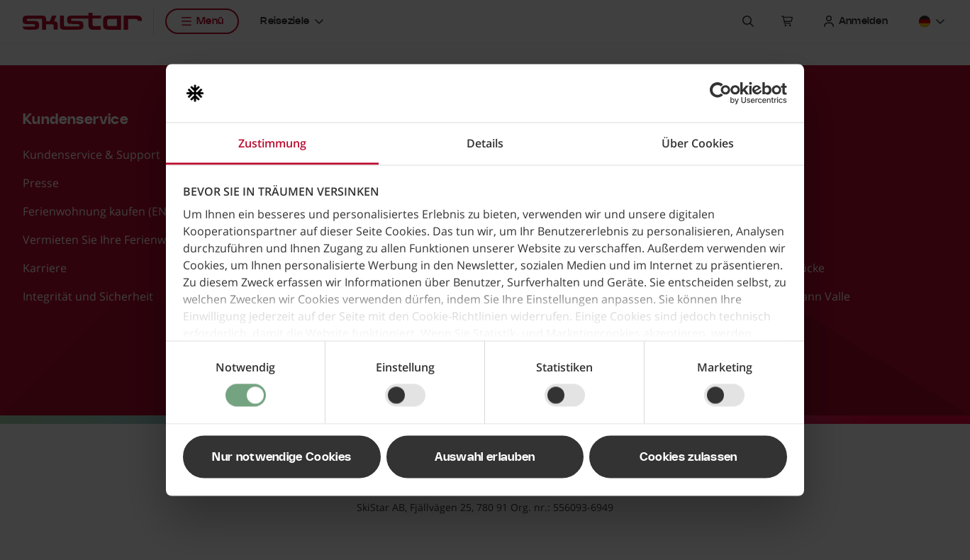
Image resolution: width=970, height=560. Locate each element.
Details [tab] (485, 143)
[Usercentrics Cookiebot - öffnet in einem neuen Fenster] (725, 94)
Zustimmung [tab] (272, 143)
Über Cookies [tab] (698, 143)
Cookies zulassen (689, 457)
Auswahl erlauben (485, 457)
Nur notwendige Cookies (281, 457)
